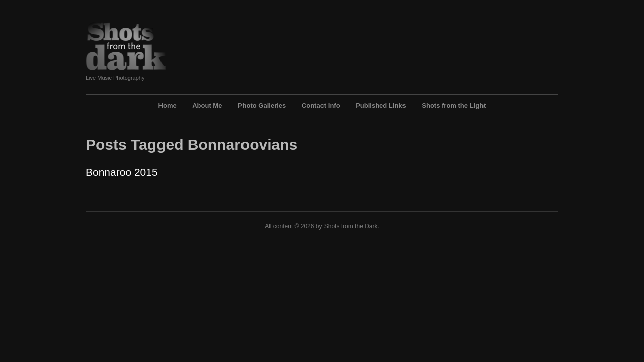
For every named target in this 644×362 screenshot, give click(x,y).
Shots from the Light (454, 105)
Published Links (381, 105)
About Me (207, 105)
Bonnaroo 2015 (122, 172)
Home (168, 105)
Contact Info (321, 105)
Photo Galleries (262, 105)
